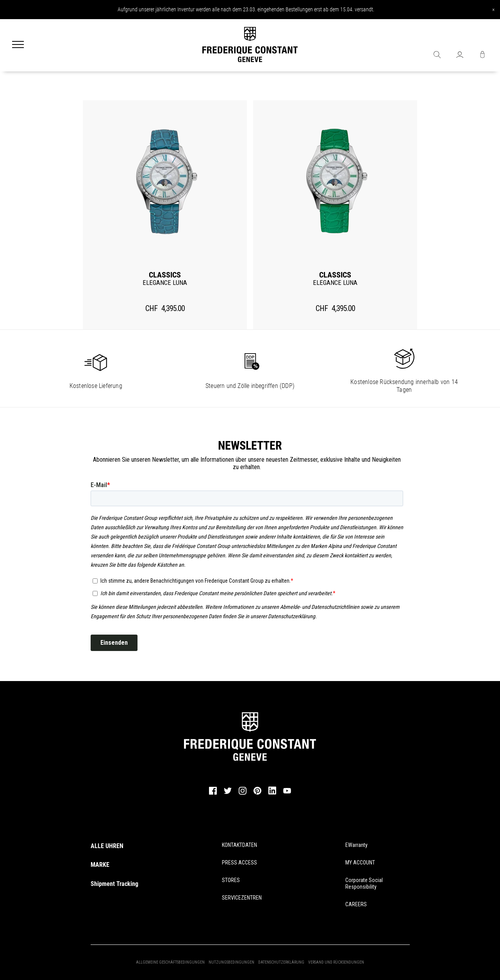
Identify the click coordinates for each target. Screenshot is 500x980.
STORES (231, 880)
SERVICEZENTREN (242, 898)
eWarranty (356, 845)
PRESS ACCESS (239, 863)
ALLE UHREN (107, 846)
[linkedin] (272, 794)
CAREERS (356, 904)
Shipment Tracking (114, 884)
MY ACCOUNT (360, 863)
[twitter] (228, 793)
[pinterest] (257, 793)
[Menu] (18, 45)
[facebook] (213, 793)
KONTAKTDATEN (239, 845)
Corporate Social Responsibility (364, 883)
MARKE (100, 865)
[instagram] (243, 793)
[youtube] (287, 792)
